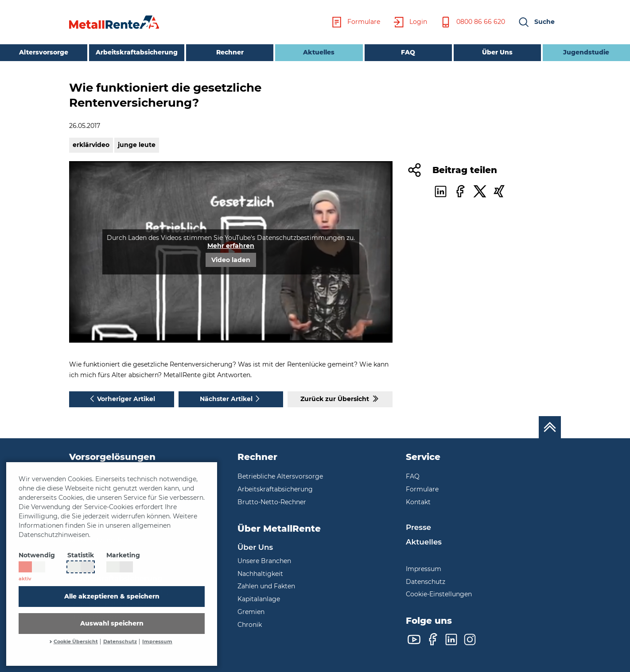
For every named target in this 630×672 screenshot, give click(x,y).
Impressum (157, 642)
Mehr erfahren (231, 246)
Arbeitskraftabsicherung (137, 52)
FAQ (408, 52)
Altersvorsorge (44, 52)
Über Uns (497, 52)
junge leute (137, 145)
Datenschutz (120, 642)
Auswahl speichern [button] (112, 623)
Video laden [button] (231, 260)
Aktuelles (305, 52)
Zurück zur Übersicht (340, 399)
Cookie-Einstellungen (439, 594)
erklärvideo (91, 145)
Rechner (230, 52)
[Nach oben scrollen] (550, 427)
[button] (536, 22)
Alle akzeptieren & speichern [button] (112, 596)
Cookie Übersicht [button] (76, 642)
